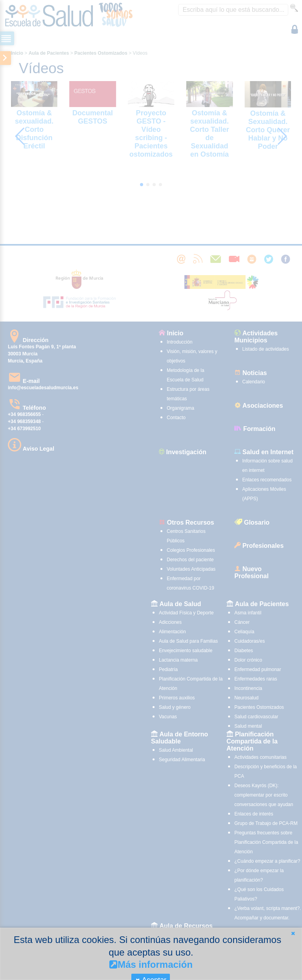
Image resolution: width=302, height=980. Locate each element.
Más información (151, 964)
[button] (293, 933)
